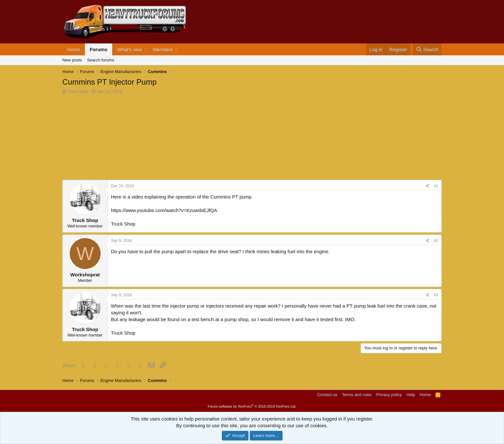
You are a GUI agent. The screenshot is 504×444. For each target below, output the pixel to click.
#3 (436, 295)
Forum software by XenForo (252, 406)
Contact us (327, 395)
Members (163, 49)
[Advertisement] (111, 138)
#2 (436, 241)
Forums (99, 49)
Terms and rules (357, 395)
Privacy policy (389, 395)
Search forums (101, 60)
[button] (145, 49)
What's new (129, 49)
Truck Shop (78, 92)
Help (411, 395)
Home (74, 49)
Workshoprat (85, 275)
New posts (72, 60)
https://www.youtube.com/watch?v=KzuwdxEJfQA (164, 210)
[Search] (427, 49)
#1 (436, 186)
